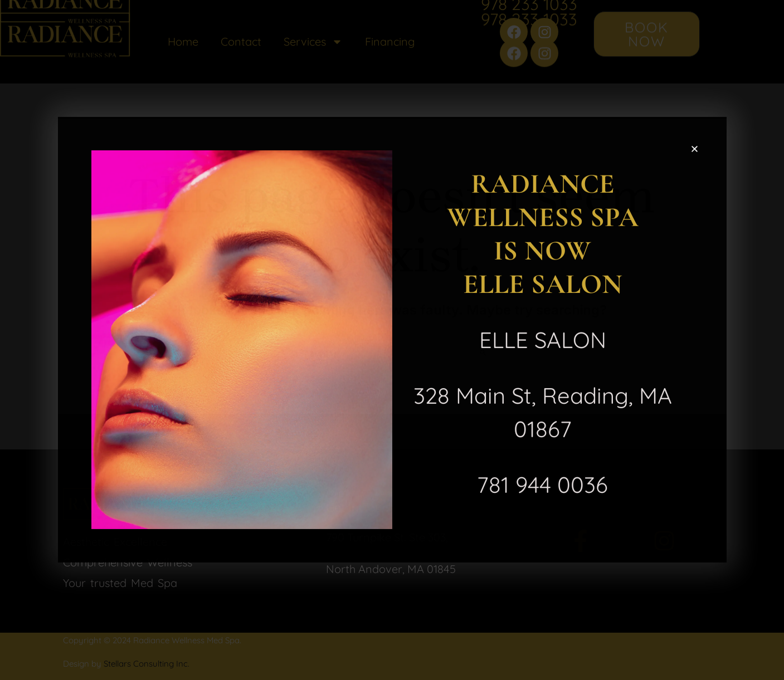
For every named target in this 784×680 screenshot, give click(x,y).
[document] (392, 340)
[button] (695, 147)
